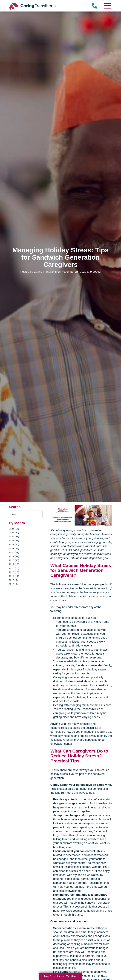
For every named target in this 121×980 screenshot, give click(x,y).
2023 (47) (14, 540)
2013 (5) (13, 580)
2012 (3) (13, 584)
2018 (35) (14, 560)
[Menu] (107, 6)
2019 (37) (14, 556)
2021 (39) (14, 548)
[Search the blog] (26, 514)
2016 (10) (14, 568)
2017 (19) (14, 564)
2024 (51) (14, 536)
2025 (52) (14, 533)
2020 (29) (14, 552)
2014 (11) (14, 576)
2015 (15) (14, 572)
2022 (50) (14, 544)
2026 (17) (14, 529)
